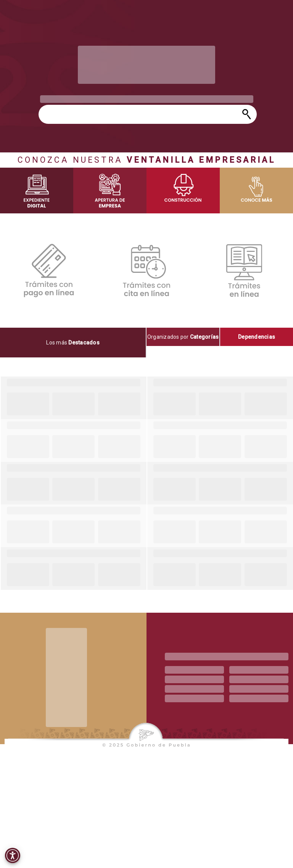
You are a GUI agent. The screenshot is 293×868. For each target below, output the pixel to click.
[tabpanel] (146, 483)
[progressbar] (146, 65)
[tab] (73, 343)
